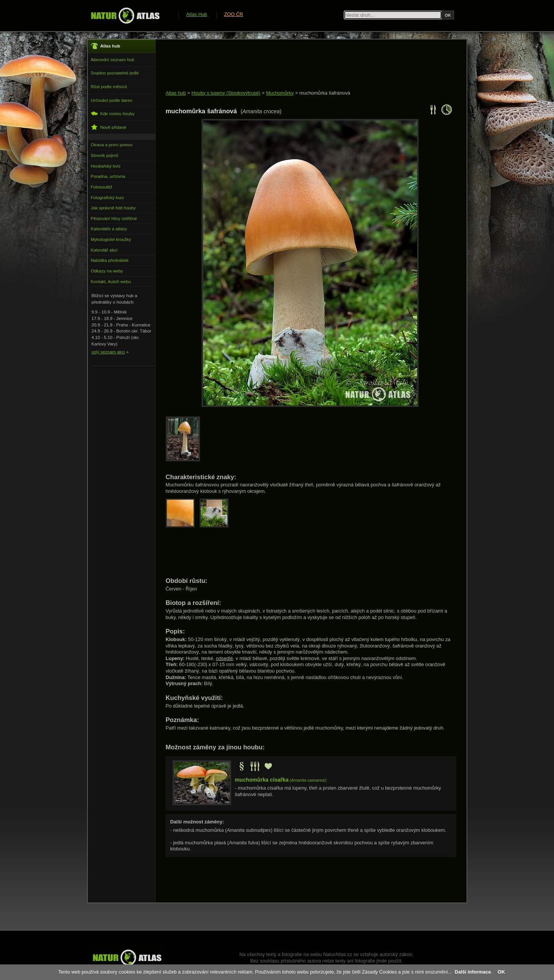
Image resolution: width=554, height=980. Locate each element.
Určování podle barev (112, 100)
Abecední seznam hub (113, 60)
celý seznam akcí (108, 352)
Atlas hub (176, 93)
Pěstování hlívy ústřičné (114, 218)
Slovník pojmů (105, 155)
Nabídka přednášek (110, 260)
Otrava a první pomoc (112, 145)
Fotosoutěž (102, 187)
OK (501, 972)
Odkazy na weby (107, 271)
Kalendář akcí (104, 250)
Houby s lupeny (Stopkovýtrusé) (226, 93)
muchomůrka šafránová (325, 93)
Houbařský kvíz (106, 166)
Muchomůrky (280, 93)
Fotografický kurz (108, 198)
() (280, 780)
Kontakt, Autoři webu (111, 282)
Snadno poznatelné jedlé (115, 73)
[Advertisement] (304, 65)
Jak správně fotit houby (113, 208)
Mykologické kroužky (111, 239)
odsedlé (225, 658)
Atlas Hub (197, 14)
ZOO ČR (234, 14)
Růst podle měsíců (109, 87)
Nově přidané (109, 127)
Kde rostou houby (113, 113)
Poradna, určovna (108, 176)
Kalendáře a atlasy (109, 229)
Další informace (473, 972)
